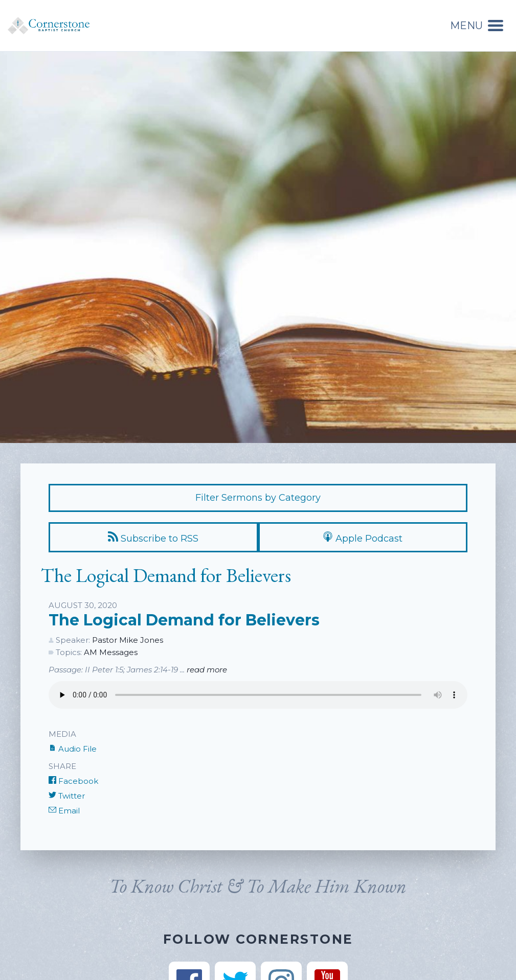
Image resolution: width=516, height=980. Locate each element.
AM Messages (111, 652)
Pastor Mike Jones (128, 640)
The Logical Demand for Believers (184, 620)
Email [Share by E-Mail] (64, 811)
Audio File (73, 749)
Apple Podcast (363, 538)
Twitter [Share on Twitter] (67, 796)
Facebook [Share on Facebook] (73, 781)
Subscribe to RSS (153, 538)
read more (207, 670)
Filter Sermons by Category (258, 498)
